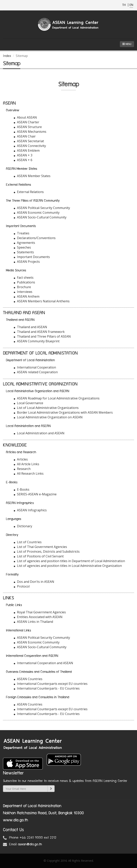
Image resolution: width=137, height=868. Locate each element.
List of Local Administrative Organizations (46, 408)
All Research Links (29, 473)
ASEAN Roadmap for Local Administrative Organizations (57, 398)
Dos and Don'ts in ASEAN (34, 582)
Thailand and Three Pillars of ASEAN (42, 336)
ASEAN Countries (28, 679)
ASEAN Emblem (27, 150)
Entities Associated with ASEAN (38, 617)
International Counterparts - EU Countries (47, 688)
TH (124, 5)
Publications (24, 282)
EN (131, 5)
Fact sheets (24, 278)
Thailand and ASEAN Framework (39, 332)
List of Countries (28, 542)
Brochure (22, 287)
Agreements (24, 243)
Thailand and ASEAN (30, 327)
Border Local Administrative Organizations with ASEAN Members (63, 412)
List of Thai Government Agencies (40, 547)
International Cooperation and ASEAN (43, 663)
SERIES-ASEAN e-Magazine (35, 494)
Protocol (22, 586)
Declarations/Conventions (35, 238)
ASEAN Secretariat (29, 141)
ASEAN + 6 (23, 160)
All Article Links (27, 464)
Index (7, 56)
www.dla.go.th (15, 820)
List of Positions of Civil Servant (39, 556)
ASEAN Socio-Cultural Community (40, 217)
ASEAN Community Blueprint (37, 341)
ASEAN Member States (32, 176)
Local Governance (28, 403)
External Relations (29, 192)
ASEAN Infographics (30, 510)
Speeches (22, 247)
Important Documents (32, 257)
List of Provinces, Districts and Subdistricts (47, 551)
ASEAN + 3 (23, 155)
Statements (24, 252)
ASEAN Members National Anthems (42, 301)
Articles (21, 459)
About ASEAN (25, 117)
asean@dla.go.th (30, 844)
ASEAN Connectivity (30, 146)
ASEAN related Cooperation (36, 372)
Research (22, 469)
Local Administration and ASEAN (39, 433)
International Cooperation (35, 367)
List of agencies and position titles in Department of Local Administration (69, 561)
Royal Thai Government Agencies (40, 612)
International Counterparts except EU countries (51, 684)
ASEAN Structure (28, 127)
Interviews (23, 292)
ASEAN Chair (25, 136)
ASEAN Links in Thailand (33, 622)
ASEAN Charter (27, 122)
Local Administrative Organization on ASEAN (48, 417)
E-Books (22, 489)
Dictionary (23, 526)
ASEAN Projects (27, 262)
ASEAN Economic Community (37, 213)
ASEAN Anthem (27, 296)
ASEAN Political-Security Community (42, 208)
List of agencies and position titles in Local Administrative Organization (68, 566)
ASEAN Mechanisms (30, 132)
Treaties (22, 233)
